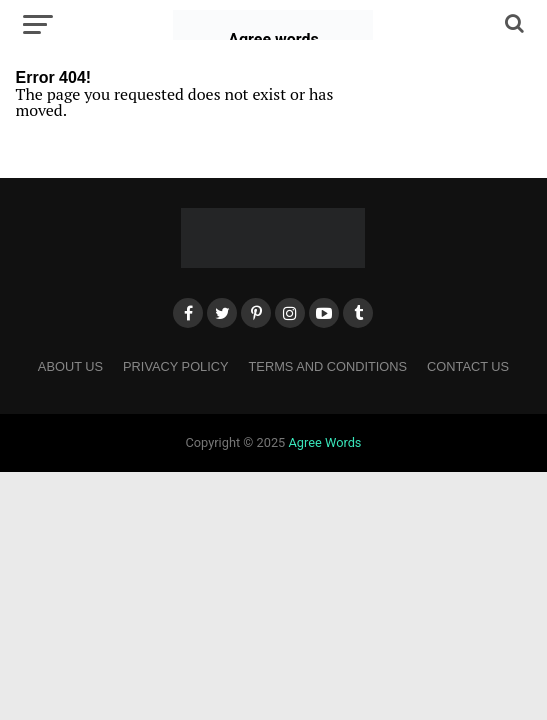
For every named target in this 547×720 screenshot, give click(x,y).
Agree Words (324, 442)
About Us (70, 366)
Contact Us (468, 366)
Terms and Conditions (328, 366)
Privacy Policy (176, 366)
